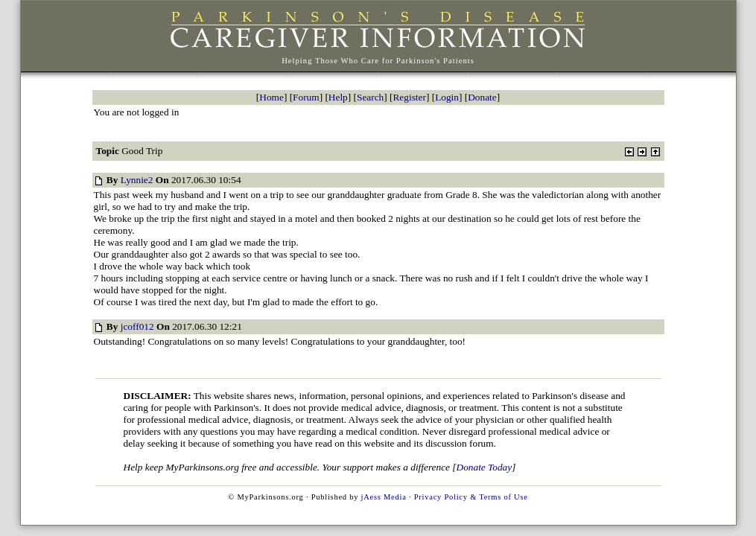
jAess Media (384, 497)
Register (409, 97)
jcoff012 (137, 326)
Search (370, 97)
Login (447, 97)
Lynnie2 (137, 180)
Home (271, 97)
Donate (482, 97)
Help (338, 97)
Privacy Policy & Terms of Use (471, 497)
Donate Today (485, 467)
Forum (306, 97)
